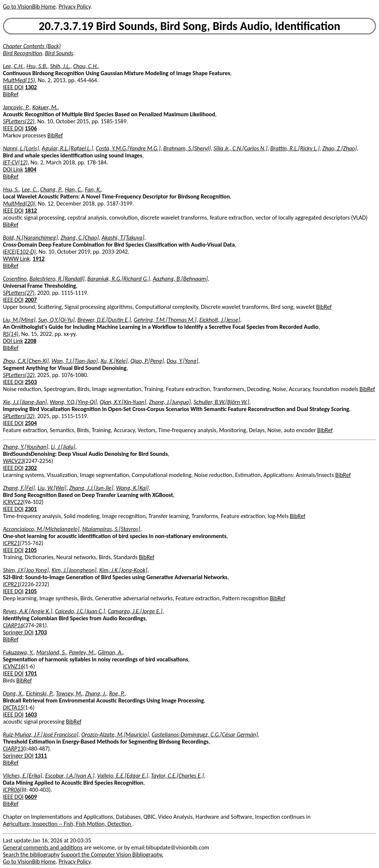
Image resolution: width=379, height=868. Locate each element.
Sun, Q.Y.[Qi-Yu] (56, 320)
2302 (31, 468)
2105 (31, 550)
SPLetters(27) (19, 293)
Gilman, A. (110, 652)
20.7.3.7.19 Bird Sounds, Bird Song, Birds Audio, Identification (190, 26)
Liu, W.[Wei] (52, 488)
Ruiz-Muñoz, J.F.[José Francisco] (41, 735)
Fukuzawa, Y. (18, 652)
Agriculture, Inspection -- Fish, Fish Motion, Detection (68, 824)
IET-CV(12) (15, 162)
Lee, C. (30, 189)
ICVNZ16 (13, 666)
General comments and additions (43, 847)
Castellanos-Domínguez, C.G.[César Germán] (205, 735)
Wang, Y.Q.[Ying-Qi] (73, 402)
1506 (31, 128)
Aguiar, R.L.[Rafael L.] (67, 148)
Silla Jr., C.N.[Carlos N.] (241, 148)
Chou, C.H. (86, 66)
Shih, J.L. (60, 66)
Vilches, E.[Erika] (23, 776)
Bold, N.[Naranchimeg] (30, 238)
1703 (41, 632)
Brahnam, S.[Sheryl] (187, 148)
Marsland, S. (51, 652)
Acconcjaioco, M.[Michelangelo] (41, 529)
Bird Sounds (59, 53)
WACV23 (13, 461)
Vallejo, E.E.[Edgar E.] (123, 776)
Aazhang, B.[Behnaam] (180, 279)
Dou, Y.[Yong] (182, 361)
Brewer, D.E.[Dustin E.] (104, 320)
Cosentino (15, 279)
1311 (41, 756)
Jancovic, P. (16, 107)
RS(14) (11, 334)
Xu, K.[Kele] (114, 361)
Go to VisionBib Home (29, 6)
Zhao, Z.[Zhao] (340, 148)
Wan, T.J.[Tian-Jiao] (75, 361)
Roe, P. (117, 693)
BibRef (11, 94)
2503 (31, 382)
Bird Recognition (23, 53)
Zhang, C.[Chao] (80, 238)
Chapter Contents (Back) (32, 46)
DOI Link (13, 169)
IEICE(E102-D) (19, 252)
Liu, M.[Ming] (19, 320)
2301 (31, 509)
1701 (31, 673)
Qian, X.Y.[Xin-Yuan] (123, 402)
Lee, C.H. (13, 66)
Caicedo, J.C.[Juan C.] (80, 611)
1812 (31, 211)
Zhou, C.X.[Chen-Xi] (26, 361)
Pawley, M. (82, 652)
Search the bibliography (31, 854)
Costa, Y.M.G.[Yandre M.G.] (128, 148)
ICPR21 (11, 543)
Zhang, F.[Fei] (19, 488)
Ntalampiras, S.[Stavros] (111, 529)
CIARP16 (13, 625)
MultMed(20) (19, 203)
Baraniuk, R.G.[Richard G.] (119, 279)
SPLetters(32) (19, 375)
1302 (31, 87)
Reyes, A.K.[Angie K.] (28, 611)
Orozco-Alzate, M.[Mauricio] (115, 735)
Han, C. (73, 189)
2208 (30, 341)
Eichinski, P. (39, 693)
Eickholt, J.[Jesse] (220, 320)
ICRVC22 (13, 502)
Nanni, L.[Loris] (21, 148)
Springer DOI (18, 632)
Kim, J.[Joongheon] (74, 570)
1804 (30, 169)
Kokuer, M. (45, 107)
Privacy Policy (74, 6)
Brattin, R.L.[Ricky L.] (295, 148)
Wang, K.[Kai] (132, 488)
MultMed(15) (19, 80)
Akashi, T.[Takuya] (123, 238)
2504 (31, 423)
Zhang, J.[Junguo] (170, 402)
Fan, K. (93, 189)
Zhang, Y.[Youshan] (26, 447)
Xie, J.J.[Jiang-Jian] (25, 402)
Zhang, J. (96, 693)
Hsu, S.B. (37, 66)
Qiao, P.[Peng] (147, 361)
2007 (31, 300)
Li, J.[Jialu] (63, 447)
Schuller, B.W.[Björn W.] (221, 402)
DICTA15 (13, 707)
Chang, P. (51, 189)
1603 (31, 715)
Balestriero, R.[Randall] (57, 279)
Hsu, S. (11, 189)
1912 (38, 259)
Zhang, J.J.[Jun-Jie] (91, 488)
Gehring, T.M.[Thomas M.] (165, 320)
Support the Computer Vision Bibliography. (112, 854)
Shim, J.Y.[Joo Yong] (26, 570)
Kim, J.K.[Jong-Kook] (123, 570)
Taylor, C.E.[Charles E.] (177, 776)
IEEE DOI (13, 87)
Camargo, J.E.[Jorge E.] (135, 611)
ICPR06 (11, 790)
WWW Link (16, 259)
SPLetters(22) (19, 121)
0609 (31, 797)
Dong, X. (13, 693)
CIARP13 (13, 749)
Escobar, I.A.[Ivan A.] (70, 776)
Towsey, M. (69, 693)
